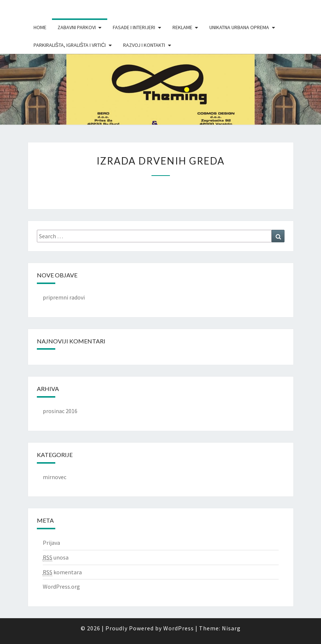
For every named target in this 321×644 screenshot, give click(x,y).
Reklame (182, 27)
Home (40, 27)
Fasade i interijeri (134, 27)
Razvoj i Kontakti (144, 45)
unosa (56, 558)
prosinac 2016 (60, 411)
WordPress (179, 628)
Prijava (51, 543)
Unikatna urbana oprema (239, 27)
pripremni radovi (64, 297)
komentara (62, 572)
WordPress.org (61, 586)
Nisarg (231, 628)
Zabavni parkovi (77, 27)
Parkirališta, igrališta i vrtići (70, 45)
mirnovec (55, 477)
